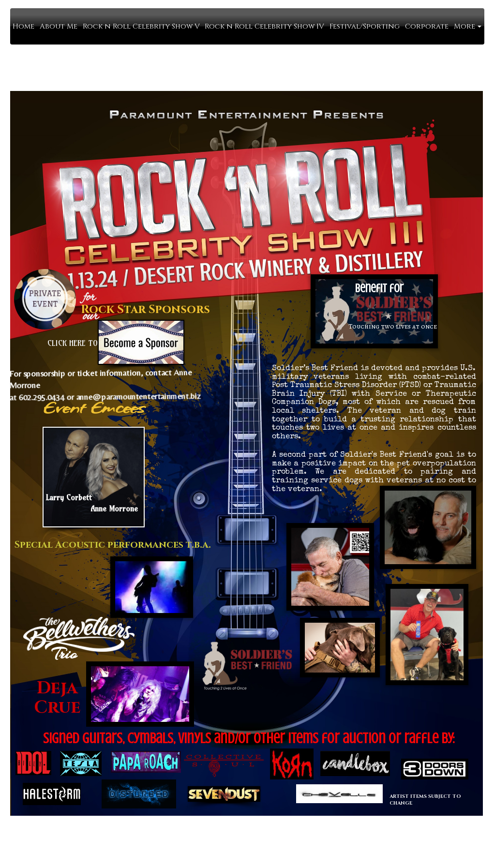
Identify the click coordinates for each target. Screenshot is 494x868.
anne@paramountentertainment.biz (134, 392)
